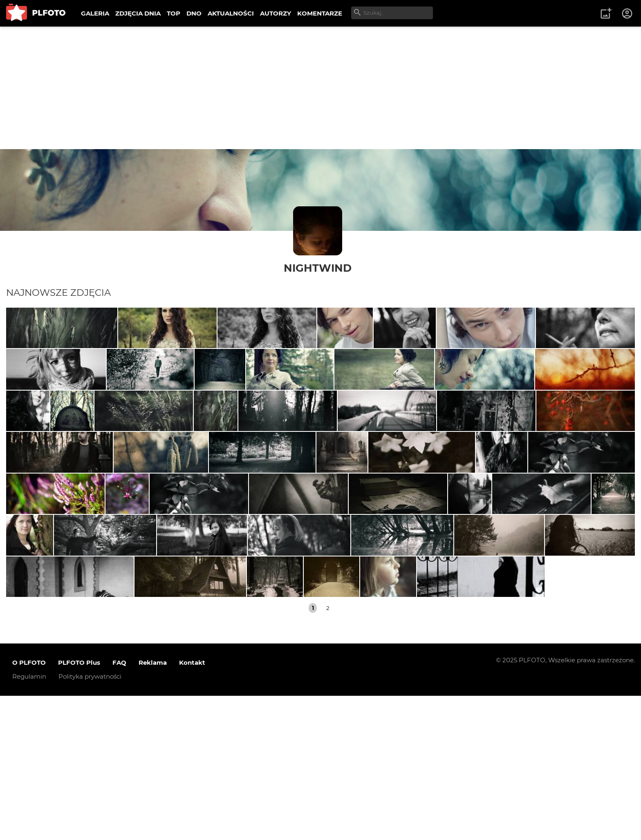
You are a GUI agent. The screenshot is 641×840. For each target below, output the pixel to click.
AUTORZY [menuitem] (276, 13)
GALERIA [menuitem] (95, 13)
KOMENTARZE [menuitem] (320, 13)
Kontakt (192, 807)
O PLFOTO (29, 807)
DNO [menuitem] (194, 13)
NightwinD (318, 268)
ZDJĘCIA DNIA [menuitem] (138, 13)
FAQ (119, 807)
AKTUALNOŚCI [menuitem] (231, 13)
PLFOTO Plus (79, 807)
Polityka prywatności (90, 821)
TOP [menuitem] (174, 13)
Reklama (153, 807)
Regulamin (29, 821)
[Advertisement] (320, 88)
